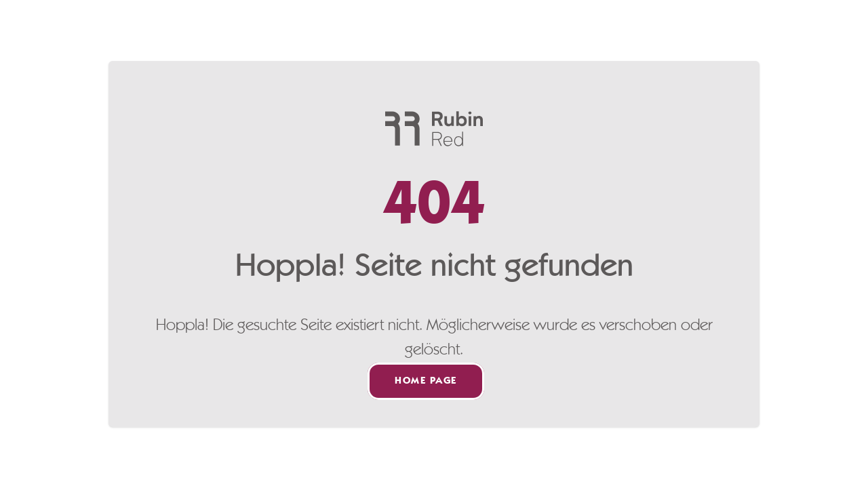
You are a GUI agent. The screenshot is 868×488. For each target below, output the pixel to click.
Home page (426, 381)
